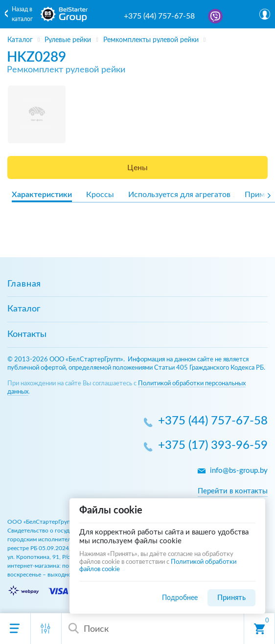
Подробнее (180, 598)
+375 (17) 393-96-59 (213, 446)
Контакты (27, 334)
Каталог (24, 309)
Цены (137, 168)
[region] (137, 37)
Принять (231, 598)
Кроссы (100, 195)
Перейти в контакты (233, 491)
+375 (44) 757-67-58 (159, 16)
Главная (24, 284)
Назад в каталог (22, 14)
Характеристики (42, 195)
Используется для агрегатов (179, 195)
